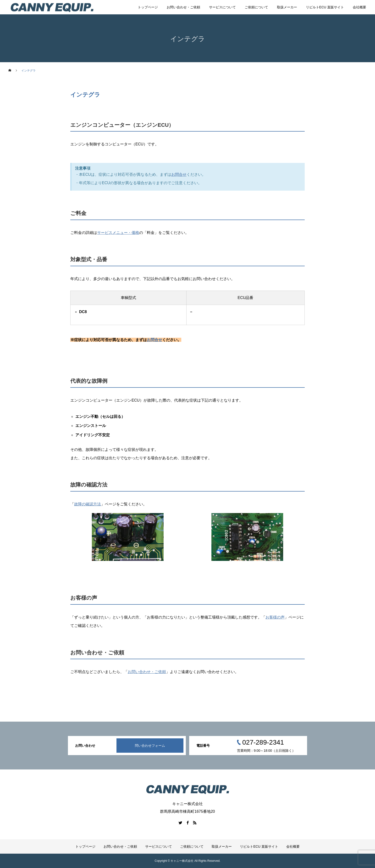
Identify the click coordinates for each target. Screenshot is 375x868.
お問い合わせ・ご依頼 (183, 7)
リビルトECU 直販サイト (325, 7)
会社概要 (359, 7)
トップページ (148, 7)
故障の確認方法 (88, 504)
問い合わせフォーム (150, 746)
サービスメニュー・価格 (118, 233)
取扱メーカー (287, 7)
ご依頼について (256, 7)
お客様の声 (275, 617)
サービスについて (222, 7)
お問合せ (179, 174)
